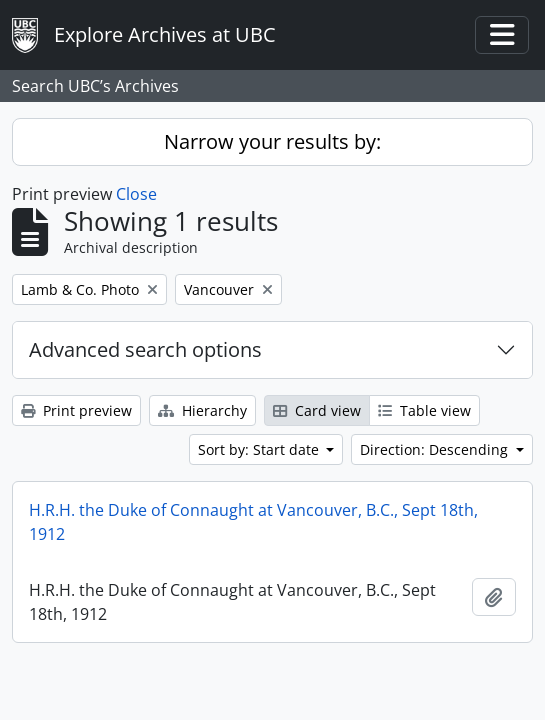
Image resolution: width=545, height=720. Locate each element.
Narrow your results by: (272, 141)
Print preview (76, 410)
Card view (317, 410)
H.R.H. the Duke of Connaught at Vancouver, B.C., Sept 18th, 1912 (253, 522)
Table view (424, 410)
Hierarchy (202, 410)
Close (136, 194)
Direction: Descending (436, 449)
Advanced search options (145, 349)
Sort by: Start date (260, 449)
